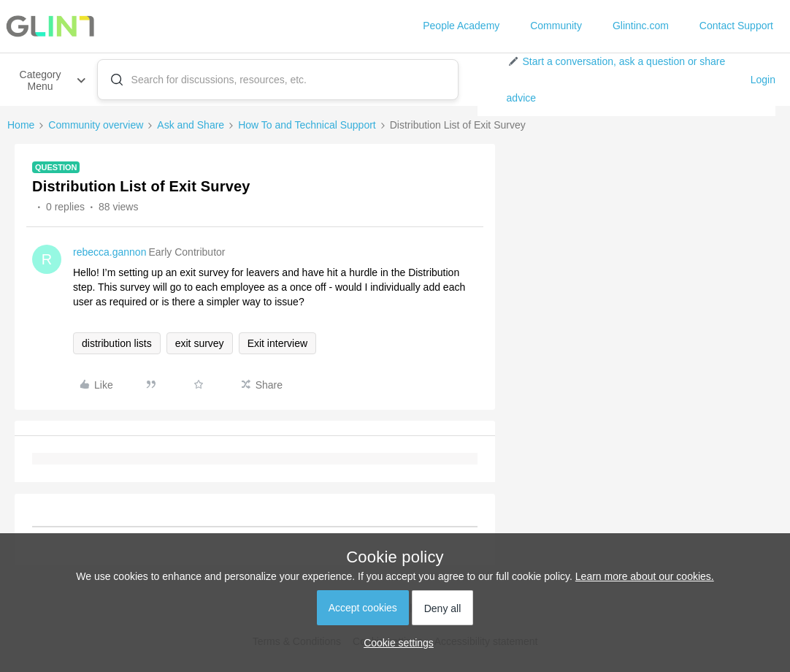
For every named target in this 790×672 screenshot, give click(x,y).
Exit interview (277, 343)
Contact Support (736, 26)
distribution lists (117, 343)
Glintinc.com (641, 26)
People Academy (461, 26)
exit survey (200, 343)
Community (556, 26)
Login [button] (763, 80)
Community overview (96, 125)
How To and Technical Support (307, 125)
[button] (623, 80)
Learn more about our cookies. (645, 576)
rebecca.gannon (110, 252)
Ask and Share (191, 125)
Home (21, 125)
